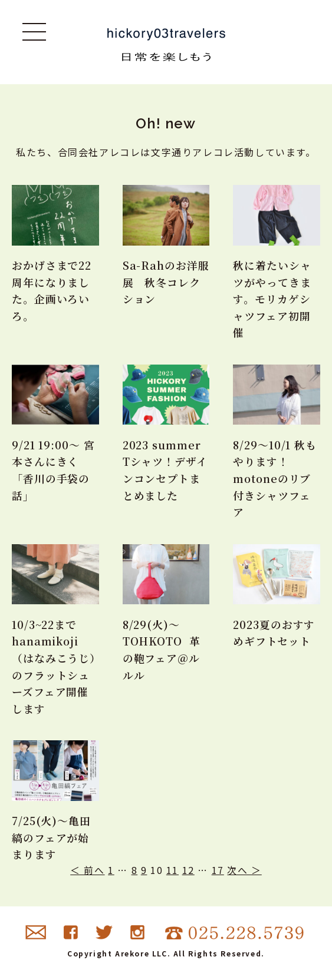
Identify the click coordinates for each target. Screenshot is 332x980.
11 (172, 872)
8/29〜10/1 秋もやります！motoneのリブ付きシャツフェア (275, 479)
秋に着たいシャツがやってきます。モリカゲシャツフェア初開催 (272, 299)
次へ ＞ (244, 872)
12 (188, 872)
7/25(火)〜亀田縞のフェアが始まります (51, 839)
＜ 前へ (87, 872)
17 (218, 872)
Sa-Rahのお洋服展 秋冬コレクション (166, 282)
